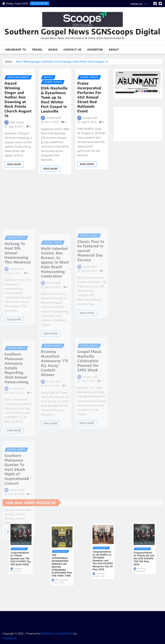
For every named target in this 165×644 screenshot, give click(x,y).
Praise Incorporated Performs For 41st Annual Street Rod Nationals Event (89, 97)
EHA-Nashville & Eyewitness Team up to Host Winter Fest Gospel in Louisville (54, 100)
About (114, 50)
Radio (53, 50)
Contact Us (72, 50)
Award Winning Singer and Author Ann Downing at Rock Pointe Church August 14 (62, 62)
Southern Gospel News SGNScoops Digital (82, 31)
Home (8, 62)
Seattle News (65, 634)
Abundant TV (16, 50)
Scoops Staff (53, 118)
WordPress (48, 634)
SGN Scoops (17, 122)
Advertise (95, 50)
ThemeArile (9, 638)
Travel (37, 50)
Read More (14, 164)
